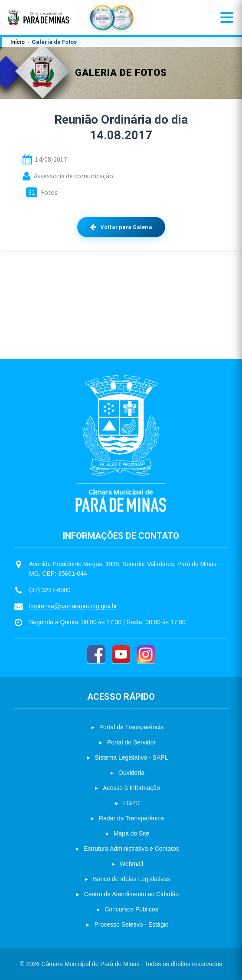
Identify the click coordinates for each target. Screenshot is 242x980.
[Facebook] (96, 654)
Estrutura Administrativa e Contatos (131, 849)
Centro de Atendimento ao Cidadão (132, 894)
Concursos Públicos (131, 909)
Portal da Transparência (132, 727)
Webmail (131, 864)
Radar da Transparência (131, 818)
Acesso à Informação (131, 788)
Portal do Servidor (131, 742)
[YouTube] (121, 654)
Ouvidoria (131, 773)
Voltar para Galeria (121, 227)
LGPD (131, 803)
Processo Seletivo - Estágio (131, 924)
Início (18, 42)
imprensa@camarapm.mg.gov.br (73, 606)
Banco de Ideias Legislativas (131, 879)
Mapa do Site (132, 833)
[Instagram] (146, 654)
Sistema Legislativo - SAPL (132, 757)
